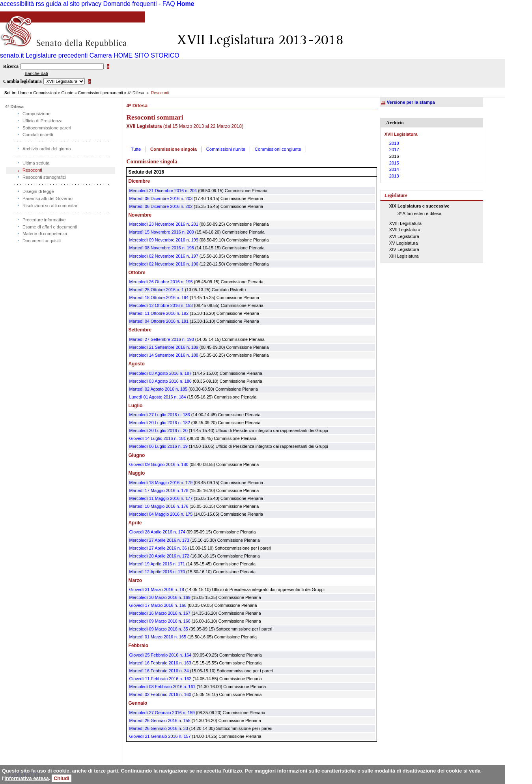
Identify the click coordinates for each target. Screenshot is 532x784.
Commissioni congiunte (278, 149)
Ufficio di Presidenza (43, 121)
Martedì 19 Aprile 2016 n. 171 (157, 564)
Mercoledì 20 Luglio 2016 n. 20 (158, 430)
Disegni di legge (38, 191)
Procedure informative (44, 220)
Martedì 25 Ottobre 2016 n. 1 (156, 290)
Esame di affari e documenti (50, 227)
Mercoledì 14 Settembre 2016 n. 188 (163, 355)
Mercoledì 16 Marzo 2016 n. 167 (160, 613)
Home (185, 4)
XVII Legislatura (405, 230)
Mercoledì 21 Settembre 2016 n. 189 (163, 347)
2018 (394, 143)
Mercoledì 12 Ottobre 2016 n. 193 (161, 305)
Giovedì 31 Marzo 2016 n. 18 (156, 589)
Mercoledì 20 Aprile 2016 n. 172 (159, 556)
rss (40, 4)
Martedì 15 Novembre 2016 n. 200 (161, 232)
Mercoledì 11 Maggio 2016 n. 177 (161, 498)
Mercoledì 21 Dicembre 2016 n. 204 (163, 191)
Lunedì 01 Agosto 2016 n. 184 (157, 397)
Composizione (36, 114)
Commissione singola (174, 149)
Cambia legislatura (22, 81)
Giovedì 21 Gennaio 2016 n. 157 (160, 736)
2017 (394, 150)
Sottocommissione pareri (47, 128)
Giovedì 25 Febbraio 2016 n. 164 (160, 655)
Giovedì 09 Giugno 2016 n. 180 (159, 464)
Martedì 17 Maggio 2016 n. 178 (159, 490)
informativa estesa (27, 778)
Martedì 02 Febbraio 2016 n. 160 (160, 694)
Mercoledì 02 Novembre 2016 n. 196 (163, 264)
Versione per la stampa (411, 102)
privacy (91, 4)
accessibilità (17, 4)
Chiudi (62, 778)
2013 (394, 176)
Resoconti (32, 170)
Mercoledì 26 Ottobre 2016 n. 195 (161, 282)
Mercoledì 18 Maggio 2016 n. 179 (161, 483)
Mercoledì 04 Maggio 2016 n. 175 (161, 514)
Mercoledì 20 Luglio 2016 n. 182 (159, 423)
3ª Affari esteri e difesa (420, 213)
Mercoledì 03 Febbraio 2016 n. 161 (162, 687)
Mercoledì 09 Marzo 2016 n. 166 (160, 621)
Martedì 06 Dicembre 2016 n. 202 (161, 206)
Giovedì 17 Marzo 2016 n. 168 (158, 605)
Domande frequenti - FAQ (139, 4)
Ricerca (11, 66)
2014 (394, 169)
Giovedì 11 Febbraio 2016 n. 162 (160, 679)
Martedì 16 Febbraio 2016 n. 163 (160, 663)
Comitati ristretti (38, 135)
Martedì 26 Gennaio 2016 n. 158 (160, 720)
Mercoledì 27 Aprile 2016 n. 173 (159, 540)
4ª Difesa (136, 93)
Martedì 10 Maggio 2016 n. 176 (159, 506)
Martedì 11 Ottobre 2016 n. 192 (159, 313)
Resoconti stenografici (44, 177)
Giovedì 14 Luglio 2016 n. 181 (157, 438)
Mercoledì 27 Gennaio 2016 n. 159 (162, 713)
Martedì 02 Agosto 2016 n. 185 (158, 389)
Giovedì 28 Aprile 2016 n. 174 (157, 532)
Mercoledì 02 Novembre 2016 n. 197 (163, 256)
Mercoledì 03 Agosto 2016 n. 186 (160, 381)
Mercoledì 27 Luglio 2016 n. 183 (159, 415)
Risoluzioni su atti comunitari (50, 206)
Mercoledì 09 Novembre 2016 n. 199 (163, 240)
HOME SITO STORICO (147, 55)
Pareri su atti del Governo (48, 198)
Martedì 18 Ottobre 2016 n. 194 (159, 298)
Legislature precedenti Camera (69, 55)
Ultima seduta (36, 163)
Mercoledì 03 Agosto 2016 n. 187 (160, 373)
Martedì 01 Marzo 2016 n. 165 (158, 637)
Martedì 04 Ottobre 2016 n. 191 (159, 321)
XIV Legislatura (404, 249)
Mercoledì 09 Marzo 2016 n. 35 (158, 629)
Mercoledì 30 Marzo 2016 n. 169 (160, 597)
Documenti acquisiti (42, 241)
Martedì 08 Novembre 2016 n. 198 (161, 248)
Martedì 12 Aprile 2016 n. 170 (157, 572)
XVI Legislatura (404, 236)
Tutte (136, 149)
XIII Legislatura (404, 256)
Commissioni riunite (226, 149)
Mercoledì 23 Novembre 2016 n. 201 (163, 224)
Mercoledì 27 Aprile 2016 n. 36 (158, 548)
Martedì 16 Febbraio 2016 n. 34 (159, 671)
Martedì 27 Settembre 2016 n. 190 (161, 339)
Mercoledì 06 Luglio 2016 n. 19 (158, 446)
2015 (394, 163)
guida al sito (63, 4)
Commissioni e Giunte (53, 93)
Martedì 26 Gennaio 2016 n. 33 (158, 728)
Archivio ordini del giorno (47, 149)
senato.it (12, 55)
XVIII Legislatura (405, 223)
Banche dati (36, 73)
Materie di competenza (45, 234)
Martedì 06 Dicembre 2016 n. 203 (161, 198)
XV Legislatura (404, 243)
